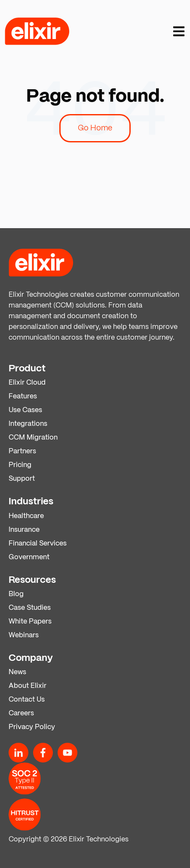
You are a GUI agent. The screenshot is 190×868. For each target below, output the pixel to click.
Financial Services (38, 544)
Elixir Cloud (27, 383)
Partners (22, 451)
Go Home (95, 128)
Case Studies (30, 608)
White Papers (30, 622)
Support (22, 479)
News (17, 672)
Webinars (24, 635)
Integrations (28, 424)
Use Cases (25, 410)
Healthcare (26, 516)
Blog (16, 594)
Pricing (20, 465)
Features (23, 396)
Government (29, 557)
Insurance (24, 530)
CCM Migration (33, 438)
